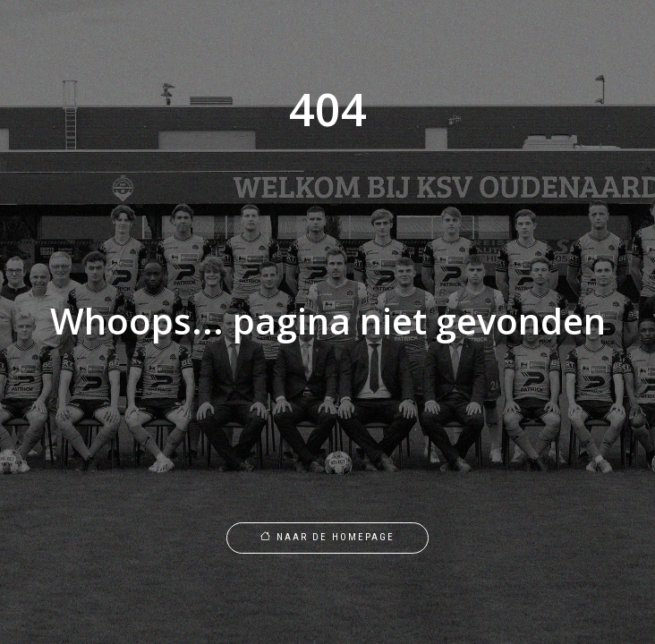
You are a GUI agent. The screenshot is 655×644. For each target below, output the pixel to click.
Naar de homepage (327, 537)
